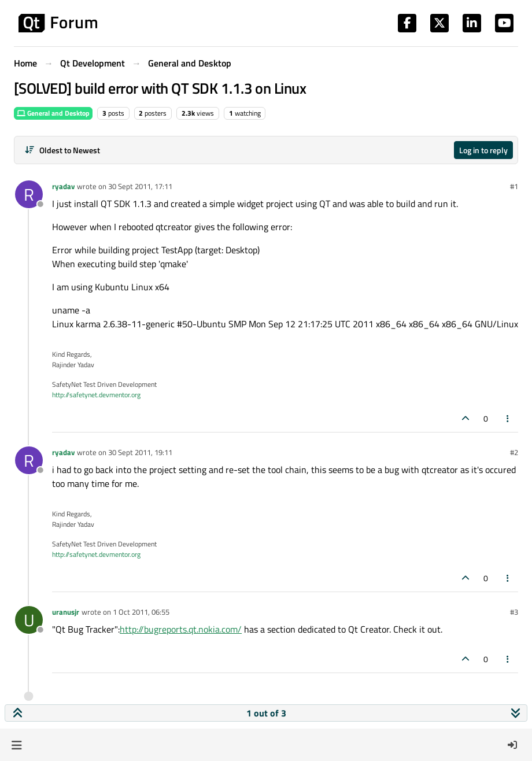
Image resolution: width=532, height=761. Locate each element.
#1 (514, 186)
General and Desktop (53, 113)
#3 (514, 612)
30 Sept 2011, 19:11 (140, 452)
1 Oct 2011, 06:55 (141, 612)
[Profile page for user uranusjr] (29, 620)
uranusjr (66, 612)
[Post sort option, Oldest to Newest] (62, 150)
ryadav (63, 186)
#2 (514, 452)
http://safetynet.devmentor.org (96, 395)
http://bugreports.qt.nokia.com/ (181, 629)
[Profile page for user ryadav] (29, 194)
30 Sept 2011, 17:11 (140, 186)
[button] (16, 745)
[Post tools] (508, 418)
